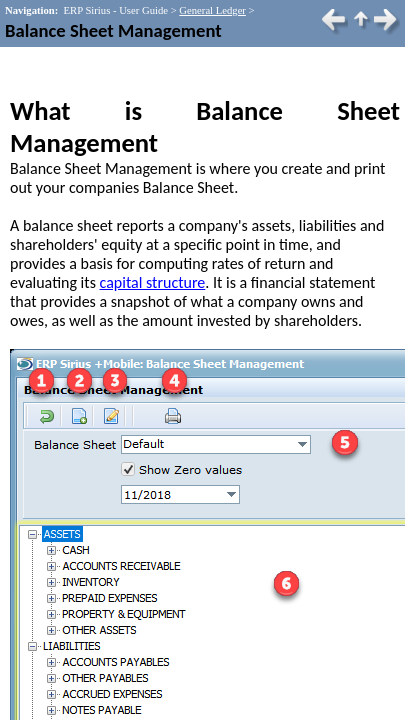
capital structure (153, 282)
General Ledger (212, 10)
